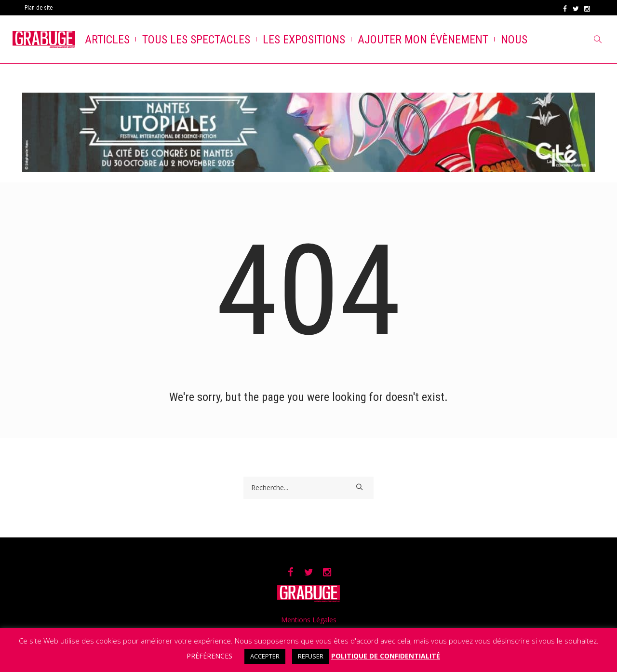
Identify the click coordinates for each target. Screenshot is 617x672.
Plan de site (39, 8)
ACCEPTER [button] (265, 656)
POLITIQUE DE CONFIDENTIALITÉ (386, 656)
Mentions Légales (309, 620)
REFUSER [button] (311, 656)
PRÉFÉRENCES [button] (209, 656)
